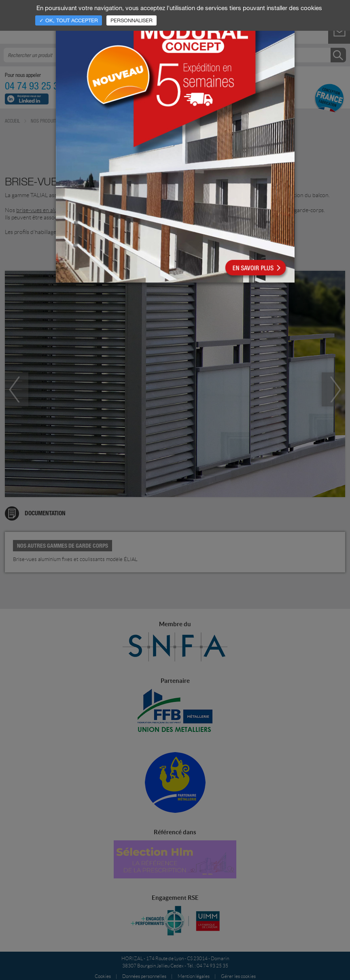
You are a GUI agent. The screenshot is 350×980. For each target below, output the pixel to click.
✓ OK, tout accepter (69, 20)
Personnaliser (132, 20)
